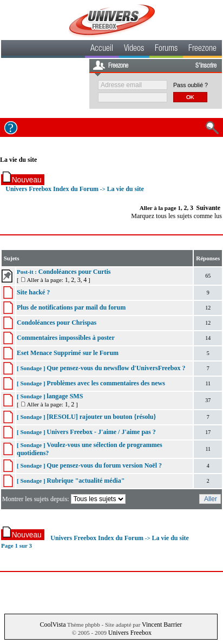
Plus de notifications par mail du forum (71, 307)
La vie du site (18, 160)
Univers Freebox (130, 633)
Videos (134, 49)
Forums (166, 49)
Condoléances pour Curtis (75, 272)
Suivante (209, 208)
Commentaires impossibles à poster (66, 338)
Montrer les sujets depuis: (65, 499)
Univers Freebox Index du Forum (52, 189)
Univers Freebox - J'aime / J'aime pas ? (101, 432)
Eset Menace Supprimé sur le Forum (68, 353)
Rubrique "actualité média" (86, 481)
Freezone (202, 49)
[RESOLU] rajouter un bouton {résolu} (101, 417)
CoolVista (53, 625)
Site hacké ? (33, 292)
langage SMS (65, 396)
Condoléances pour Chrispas (57, 323)
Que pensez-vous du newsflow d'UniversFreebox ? (116, 368)
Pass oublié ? (191, 85)
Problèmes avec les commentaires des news (106, 383)
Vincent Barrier (162, 625)
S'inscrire (206, 66)
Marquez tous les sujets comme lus (176, 216)
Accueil (102, 49)
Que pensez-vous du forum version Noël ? (104, 465)
